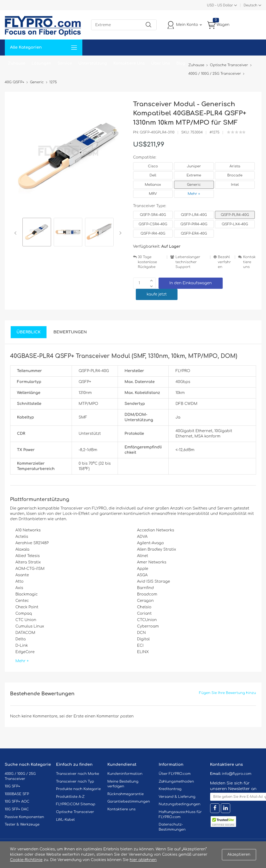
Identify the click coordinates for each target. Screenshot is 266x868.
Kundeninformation (125, 774)
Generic (194, 185)
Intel (235, 185)
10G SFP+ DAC (17, 809)
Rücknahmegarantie (126, 794)
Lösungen (41, 63)
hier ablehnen (143, 860)
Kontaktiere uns (249, 262)
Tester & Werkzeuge (22, 824)
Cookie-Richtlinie (26, 860)
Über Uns (160, 63)
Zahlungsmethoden (176, 782)
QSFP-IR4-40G (153, 234)
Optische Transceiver (75, 812)
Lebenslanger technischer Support (188, 262)
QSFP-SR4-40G (153, 215)
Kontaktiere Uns (129, 63)
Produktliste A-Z (70, 797)
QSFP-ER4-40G (194, 234)
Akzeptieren (239, 855)
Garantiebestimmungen (129, 802)
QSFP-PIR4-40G (194, 224)
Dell (153, 175)
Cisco (153, 166)
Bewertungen (70, 332)
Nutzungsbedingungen (180, 804)
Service (65, 63)
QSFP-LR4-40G (194, 215)
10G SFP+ (13, 786)
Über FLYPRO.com (175, 774)
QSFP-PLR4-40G (235, 215)
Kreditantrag (170, 789)
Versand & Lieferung (177, 797)
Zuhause (17, 63)
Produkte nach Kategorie (78, 789)
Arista (235, 166)
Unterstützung (93, 63)
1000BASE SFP (17, 794)
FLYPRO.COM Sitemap (76, 804)
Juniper (194, 166)
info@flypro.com (237, 774)
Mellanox (153, 185)
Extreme (194, 175)
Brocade (235, 175)
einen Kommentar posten (109, 716)
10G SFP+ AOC (17, 802)
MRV (153, 194)
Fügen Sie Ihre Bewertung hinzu (228, 693)
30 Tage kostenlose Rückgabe (148, 262)
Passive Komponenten (24, 817)
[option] (37, 233)
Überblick (29, 332)
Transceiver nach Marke (78, 774)
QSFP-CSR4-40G (153, 224)
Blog (181, 63)
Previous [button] (16, 233)
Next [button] (119, 233)
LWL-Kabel (65, 820)
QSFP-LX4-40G (235, 224)
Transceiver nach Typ (75, 782)
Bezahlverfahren (224, 262)
